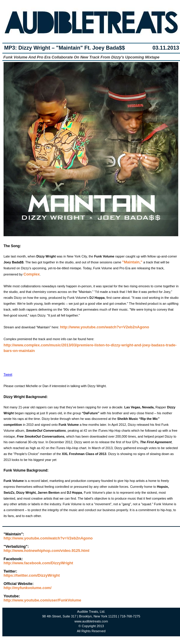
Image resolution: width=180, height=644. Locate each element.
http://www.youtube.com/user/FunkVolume (42, 600)
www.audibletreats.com (91, 621)
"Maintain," (132, 262)
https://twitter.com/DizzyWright (32, 575)
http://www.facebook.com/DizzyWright (38, 563)
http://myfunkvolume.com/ (28, 588)
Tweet (8, 374)
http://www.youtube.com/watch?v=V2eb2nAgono (105, 327)
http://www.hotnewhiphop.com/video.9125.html (46, 551)
